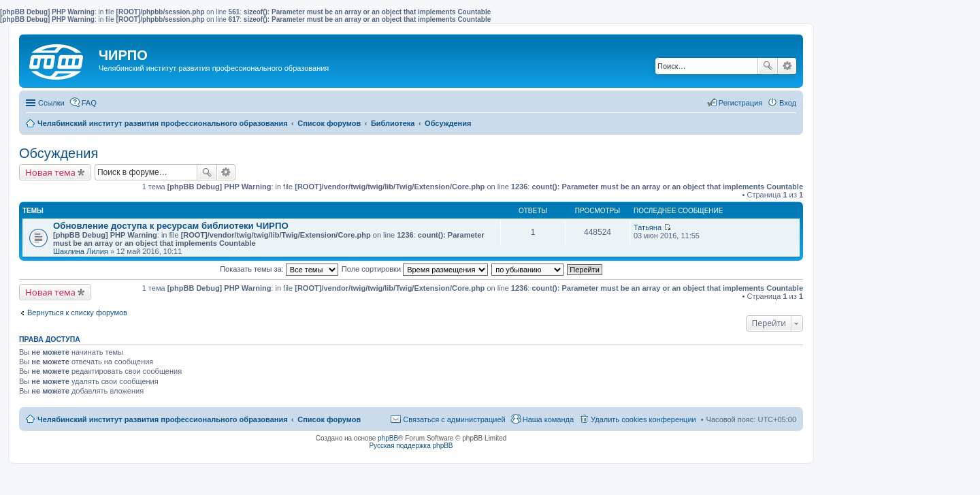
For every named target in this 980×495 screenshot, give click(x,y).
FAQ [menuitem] (89, 103)
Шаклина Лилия (81, 251)
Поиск (768, 66)
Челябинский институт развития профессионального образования (163, 419)
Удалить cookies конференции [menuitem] (643, 419)
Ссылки (51, 103)
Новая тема (50, 172)
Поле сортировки (415, 269)
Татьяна (648, 227)
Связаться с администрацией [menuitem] (454, 419)
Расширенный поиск (787, 66)
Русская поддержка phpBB (411, 446)
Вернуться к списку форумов (77, 313)
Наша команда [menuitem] (548, 419)
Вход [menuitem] (788, 103)
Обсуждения (59, 153)
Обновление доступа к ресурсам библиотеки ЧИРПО (171, 226)
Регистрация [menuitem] (740, 103)
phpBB (388, 438)
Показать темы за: (279, 269)
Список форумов (329, 419)
